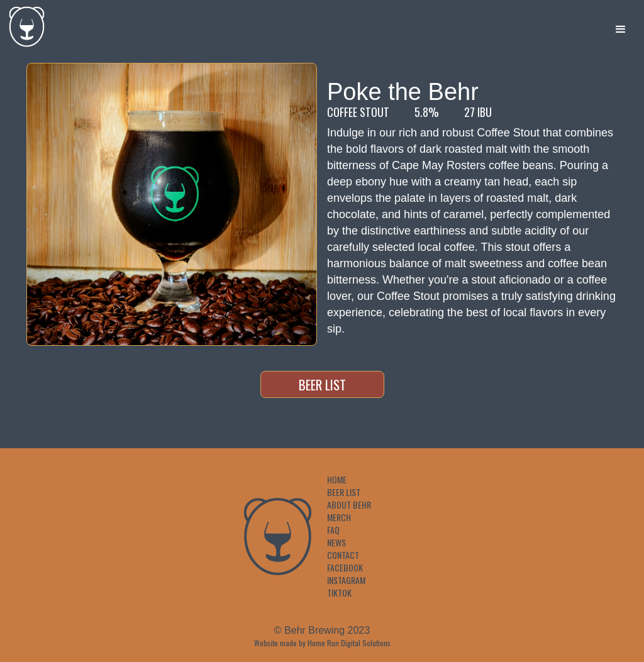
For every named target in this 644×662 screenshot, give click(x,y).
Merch (339, 517)
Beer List (322, 384)
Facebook (345, 568)
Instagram (346, 580)
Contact (343, 555)
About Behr (349, 505)
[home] (24, 24)
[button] (621, 30)
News (336, 543)
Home (337, 480)
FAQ (333, 530)
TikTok (339, 593)
